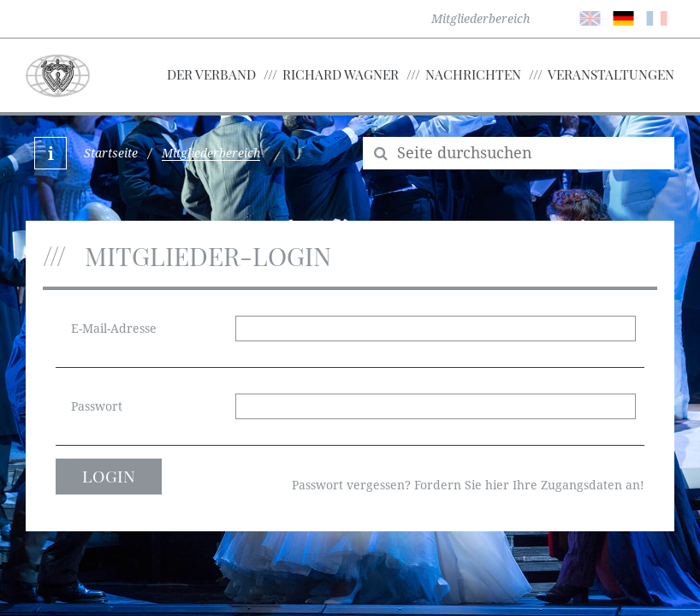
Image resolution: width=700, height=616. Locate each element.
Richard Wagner (341, 74)
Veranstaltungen (611, 74)
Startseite (111, 153)
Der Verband (211, 74)
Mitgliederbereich (481, 19)
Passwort (97, 406)
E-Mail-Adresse (114, 329)
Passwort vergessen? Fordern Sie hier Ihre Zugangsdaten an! (468, 485)
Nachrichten (473, 74)
